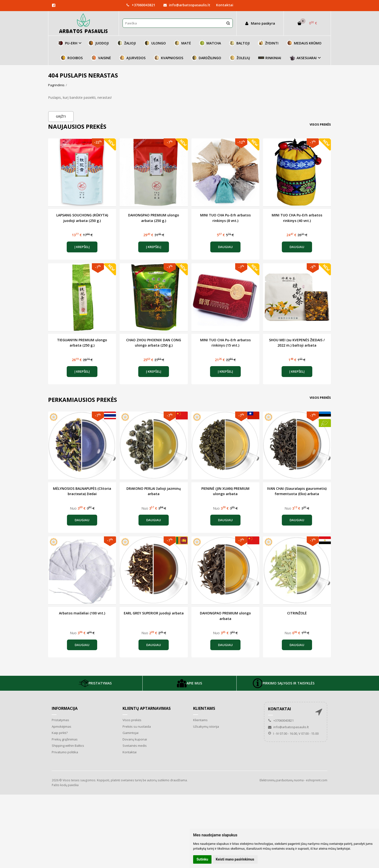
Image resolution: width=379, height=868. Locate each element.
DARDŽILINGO (206, 58)
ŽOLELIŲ (240, 58)
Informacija (65, 708)
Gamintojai (131, 733)
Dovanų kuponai (135, 739)
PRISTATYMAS (95, 683)
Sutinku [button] (202, 859)
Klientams (204, 708)
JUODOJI (98, 43)
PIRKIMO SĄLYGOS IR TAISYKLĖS (284, 683)
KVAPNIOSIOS (168, 58)
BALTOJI (239, 43)
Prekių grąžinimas (65, 739)
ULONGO (155, 43)
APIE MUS (189, 683)
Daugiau (225, 247)
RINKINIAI (270, 58)
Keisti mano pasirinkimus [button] (235, 859)
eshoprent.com (317, 780)
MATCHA (210, 43)
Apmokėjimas (62, 726)
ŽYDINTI (268, 43)
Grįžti (61, 116)
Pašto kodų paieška (65, 785)
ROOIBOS (71, 58)
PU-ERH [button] (68, 43)
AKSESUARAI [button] (303, 58)
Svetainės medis (135, 746)
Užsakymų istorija (206, 726)
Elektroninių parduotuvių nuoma (282, 780)
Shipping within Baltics (68, 746)
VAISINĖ (101, 58)
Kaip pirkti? (60, 733)
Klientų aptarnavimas (147, 708)
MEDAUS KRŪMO (304, 43)
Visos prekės (320, 124)
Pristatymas (60, 720)
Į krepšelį (82, 247)
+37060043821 (141, 5)
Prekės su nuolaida (137, 726)
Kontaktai (225, 5)
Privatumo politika (65, 752)
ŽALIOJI (126, 43)
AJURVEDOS (132, 58)
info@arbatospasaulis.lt (187, 5)
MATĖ (182, 43)
